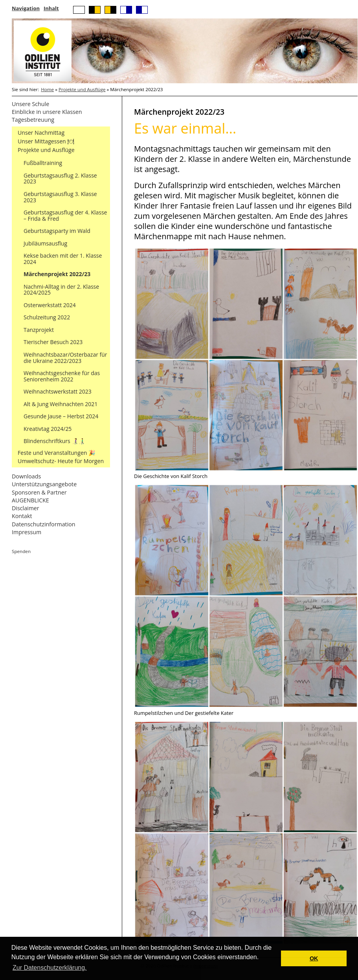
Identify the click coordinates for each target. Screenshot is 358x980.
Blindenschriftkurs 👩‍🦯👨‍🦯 (54, 441)
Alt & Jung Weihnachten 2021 (61, 404)
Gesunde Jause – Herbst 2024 (61, 416)
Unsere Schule (30, 104)
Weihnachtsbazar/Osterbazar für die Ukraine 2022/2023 (65, 358)
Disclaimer (26, 508)
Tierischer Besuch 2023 (53, 342)
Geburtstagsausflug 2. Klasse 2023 (60, 179)
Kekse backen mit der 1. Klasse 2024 (63, 259)
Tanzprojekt (39, 330)
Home (47, 89)
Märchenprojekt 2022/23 (57, 274)
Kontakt (22, 516)
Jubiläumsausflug (45, 243)
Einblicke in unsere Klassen (47, 112)
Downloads (26, 476)
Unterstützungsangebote (44, 484)
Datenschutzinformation (44, 524)
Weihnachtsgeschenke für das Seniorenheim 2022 (62, 376)
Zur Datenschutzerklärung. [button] (50, 968)
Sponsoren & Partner (39, 492)
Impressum (27, 532)
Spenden (21, 551)
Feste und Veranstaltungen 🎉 (57, 453)
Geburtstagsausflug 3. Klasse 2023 (60, 197)
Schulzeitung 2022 (47, 317)
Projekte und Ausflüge (82, 89)
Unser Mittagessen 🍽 (46, 141)
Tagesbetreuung (33, 120)
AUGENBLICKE (30, 500)
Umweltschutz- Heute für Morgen (61, 461)
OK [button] (314, 958)
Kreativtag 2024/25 (48, 429)
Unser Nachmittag (41, 133)
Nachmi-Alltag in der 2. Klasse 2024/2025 (61, 290)
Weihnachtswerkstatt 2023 (58, 391)
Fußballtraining (43, 163)
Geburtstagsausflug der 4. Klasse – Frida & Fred (65, 215)
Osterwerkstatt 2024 (50, 305)
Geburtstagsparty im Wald (57, 231)
